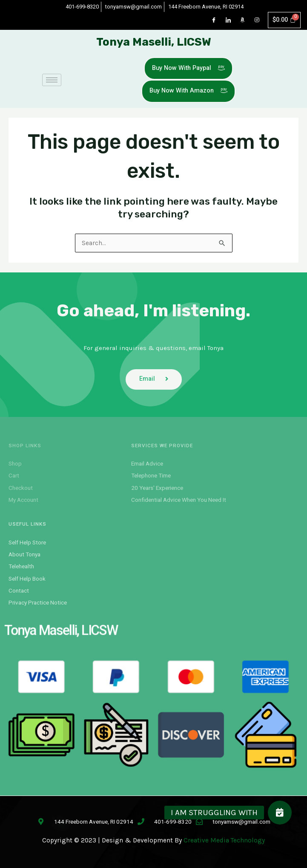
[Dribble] (243, 20)
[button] (280, 813)
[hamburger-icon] (52, 80)
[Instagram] (257, 20)
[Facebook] (214, 20)
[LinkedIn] (228, 20)
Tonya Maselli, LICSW (154, 42)
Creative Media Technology (224, 840)
